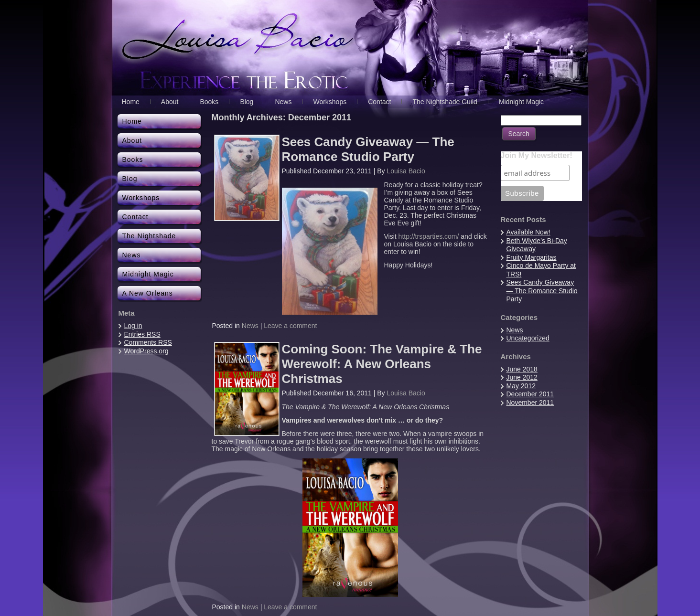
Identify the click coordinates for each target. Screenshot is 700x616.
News (250, 326)
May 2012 (521, 386)
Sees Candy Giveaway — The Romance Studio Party (368, 149)
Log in (133, 326)
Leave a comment (290, 326)
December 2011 (530, 394)
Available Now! (528, 232)
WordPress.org (146, 351)
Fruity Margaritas (532, 257)
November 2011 (530, 403)
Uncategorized (528, 338)
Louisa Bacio (406, 171)
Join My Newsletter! (537, 155)
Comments (148, 342)
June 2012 (522, 377)
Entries (142, 334)
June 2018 (522, 369)
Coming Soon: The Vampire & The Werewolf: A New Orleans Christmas (382, 364)
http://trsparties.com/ (429, 236)
